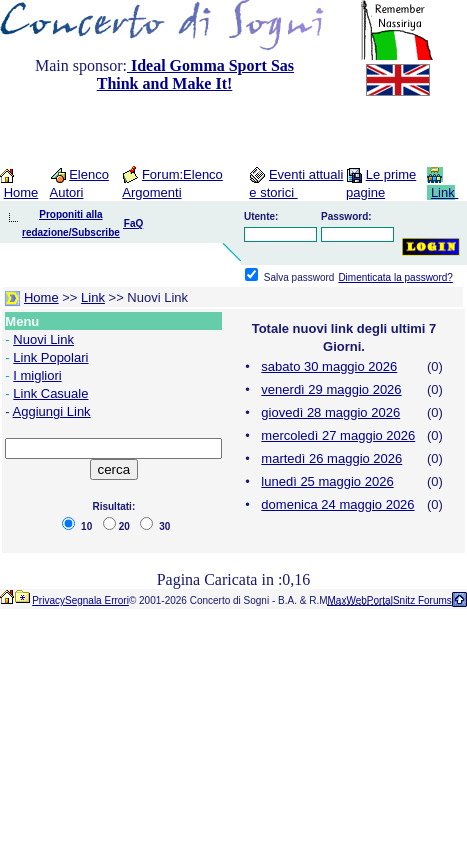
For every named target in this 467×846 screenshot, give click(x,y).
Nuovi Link (43, 339)
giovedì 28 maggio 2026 (330, 412)
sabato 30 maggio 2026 (329, 366)
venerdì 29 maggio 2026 (331, 389)
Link (443, 192)
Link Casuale (50, 393)
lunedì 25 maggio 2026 (327, 481)
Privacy (48, 600)
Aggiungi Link (52, 411)
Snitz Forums (422, 600)
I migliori (37, 375)
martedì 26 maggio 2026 (331, 458)
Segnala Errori (97, 600)
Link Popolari (50, 357)
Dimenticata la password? (395, 277)
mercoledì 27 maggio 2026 (338, 435)
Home (21, 192)
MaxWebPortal (360, 600)
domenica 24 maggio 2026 (337, 504)
